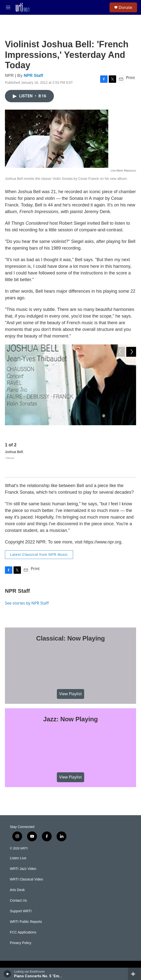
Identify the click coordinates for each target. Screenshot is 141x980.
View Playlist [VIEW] (71, 679)
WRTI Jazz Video (23, 853)
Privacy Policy (21, 928)
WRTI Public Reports (26, 906)
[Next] (131, 433)
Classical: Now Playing (70, 623)
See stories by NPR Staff (27, 588)
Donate (125, 7)
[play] (8, 974)
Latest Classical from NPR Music (39, 540)
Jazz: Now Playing (71, 704)
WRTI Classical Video (26, 864)
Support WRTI (21, 896)
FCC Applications (23, 917)
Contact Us (18, 885)
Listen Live (18, 843)
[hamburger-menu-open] (8, 7)
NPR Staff (33, 76)
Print (130, 78)
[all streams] (134, 974)
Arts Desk (17, 875)
